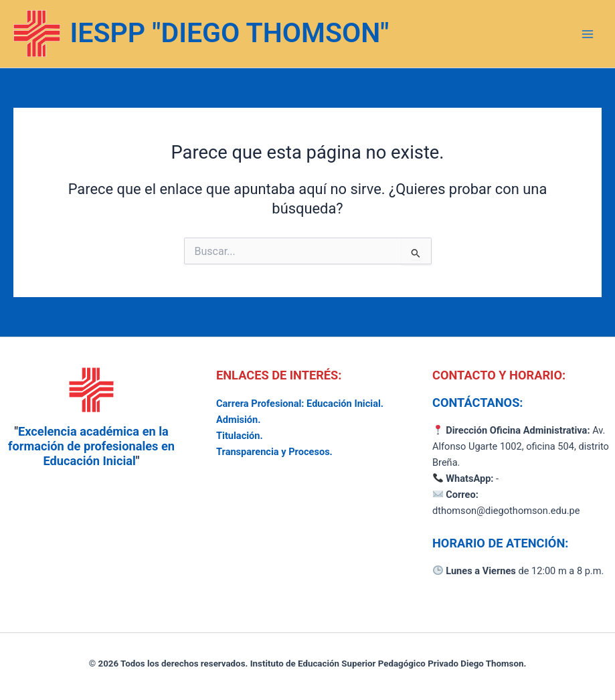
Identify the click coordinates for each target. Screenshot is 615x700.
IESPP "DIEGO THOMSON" (230, 33)
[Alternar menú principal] (588, 34)
